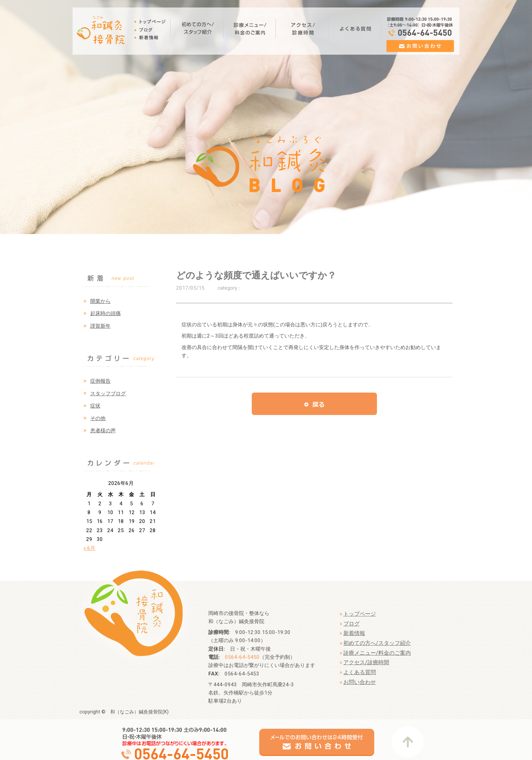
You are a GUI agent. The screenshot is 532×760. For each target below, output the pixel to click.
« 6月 (89, 548)
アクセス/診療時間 (366, 662)
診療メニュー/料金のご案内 (377, 653)
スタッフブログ (108, 394)
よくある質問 (360, 672)
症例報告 (100, 381)
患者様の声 (103, 431)
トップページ (360, 614)
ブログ (351, 624)
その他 (98, 418)
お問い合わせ (360, 682)
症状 (95, 406)
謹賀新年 (100, 326)
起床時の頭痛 (106, 313)
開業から (100, 301)
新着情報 (354, 633)
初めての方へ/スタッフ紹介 (377, 643)
